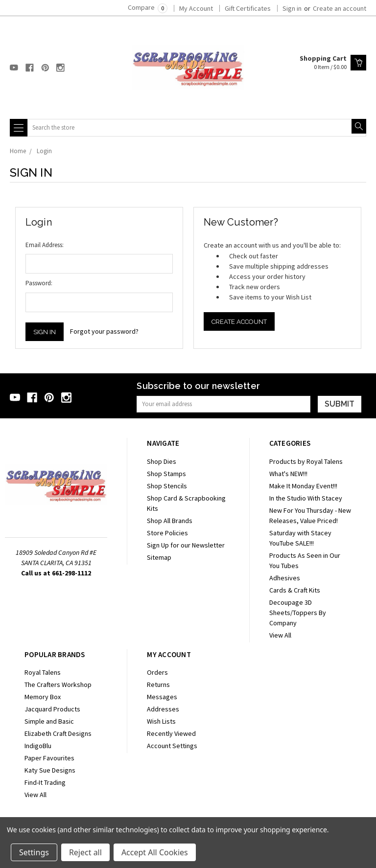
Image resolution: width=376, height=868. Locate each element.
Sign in (292, 8)
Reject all (85, 852)
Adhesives (285, 578)
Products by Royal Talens (306, 461)
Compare (148, 7)
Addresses (163, 709)
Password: (39, 283)
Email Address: (45, 245)
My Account (196, 8)
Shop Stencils (167, 486)
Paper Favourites (49, 758)
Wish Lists (161, 721)
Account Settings (172, 746)
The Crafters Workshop (58, 685)
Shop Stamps (166, 474)
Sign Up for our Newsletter (186, 545)
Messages (162, 697)
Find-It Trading (45, 782)
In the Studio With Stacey (306, 498)
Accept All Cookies (155, 852)
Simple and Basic (49, 721)
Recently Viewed (171, 733)
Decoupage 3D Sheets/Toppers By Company (298, 613)
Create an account (340, 8)
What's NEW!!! (288, 474)
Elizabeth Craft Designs (58, 733)
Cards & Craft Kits (295, 590)
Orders (157, 672)
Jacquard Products (52, 709)
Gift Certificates (248, 8)
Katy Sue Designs (50, 770)
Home (18, 151)
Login (44, 151)
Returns (158, 685)
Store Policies (167, 533)
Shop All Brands (170, 521)
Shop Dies (162, 461)
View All (280, 635)
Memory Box (43, 697)
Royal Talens (43, 672)
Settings (34, 852)
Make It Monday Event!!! (303, 486)
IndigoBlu (38, 746)
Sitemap (159, 557)
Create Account (239, 322)
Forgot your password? (104, 331)
